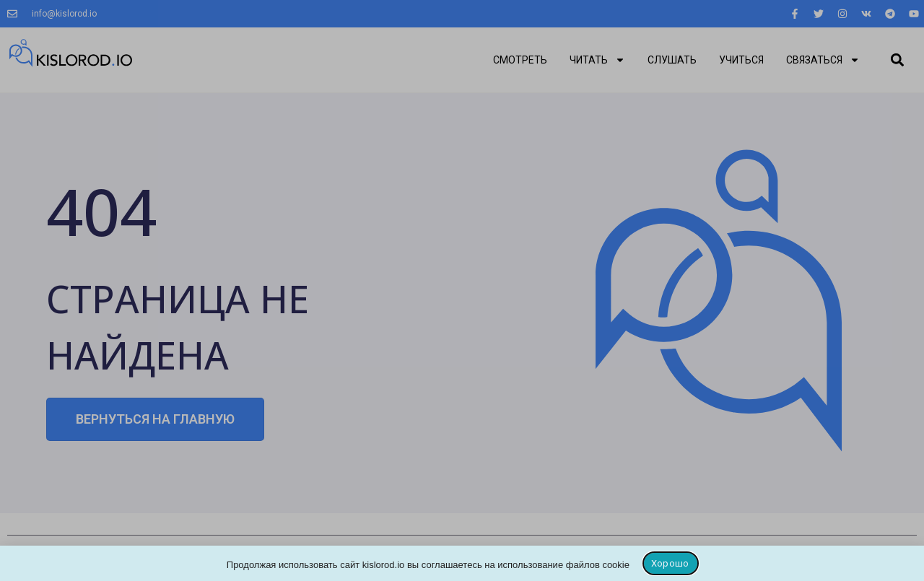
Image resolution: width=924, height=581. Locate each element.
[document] (462, 290)
